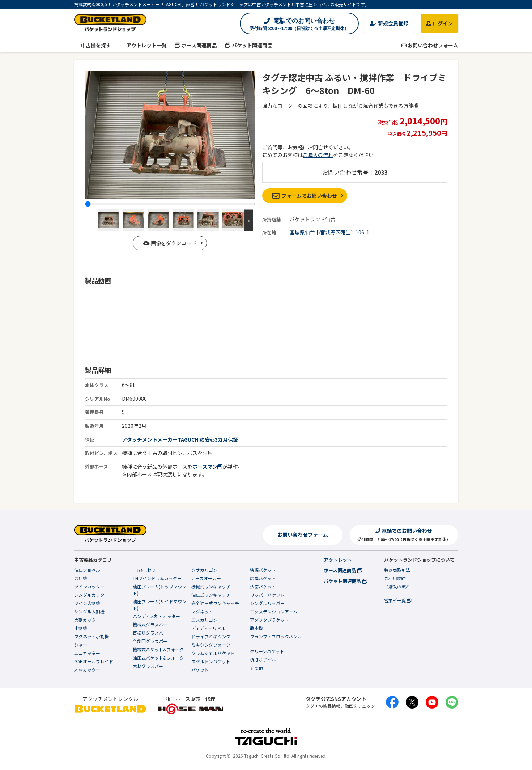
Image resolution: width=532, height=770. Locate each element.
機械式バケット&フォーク (158, 649)
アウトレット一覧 (143, 45)
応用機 (81, 578)
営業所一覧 (398, 600)
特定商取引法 (397, 570)
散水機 (256, 628)
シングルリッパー (267, 603)
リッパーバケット (267, 595)
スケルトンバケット (211, 661)
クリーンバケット (267, 651)
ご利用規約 (395, 578)
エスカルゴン (204, 620)
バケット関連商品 (249, 45)
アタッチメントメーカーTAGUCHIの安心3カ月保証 (180, 439)
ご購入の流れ (318, 155)
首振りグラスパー (150, 633)
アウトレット (338, 560)
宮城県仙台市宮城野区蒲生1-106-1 (329, 232)
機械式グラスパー (150, 624)
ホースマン (207, 467)
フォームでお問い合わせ (305, 196)
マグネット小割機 (91, 636)
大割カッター (87, 620)
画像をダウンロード (170, 243)
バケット (200, 670)
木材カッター (87, 670)
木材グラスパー (148, 666)
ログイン (440, 23)
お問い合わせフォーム (430, 45)
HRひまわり (144, 570)
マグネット (202, 611)
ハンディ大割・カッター (156, 616)
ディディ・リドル (208, 628)
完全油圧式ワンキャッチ (215, 603)
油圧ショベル (87, 570)
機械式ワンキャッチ (211, 586)
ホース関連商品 (196, 45)
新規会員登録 (389, 23)
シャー (81, 645)
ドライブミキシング (211, 636)
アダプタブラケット (269, 620)
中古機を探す (93, 45)
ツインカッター (89, 586)
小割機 (81, 628)
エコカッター (87, 653)
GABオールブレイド (94, 661)
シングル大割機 (89, 611)
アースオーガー (206, 578)
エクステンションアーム (274, 611)
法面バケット (263, 586)
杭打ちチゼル (263, 660)
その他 (256, 668)
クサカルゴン (204, 570)
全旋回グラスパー (150, 641)
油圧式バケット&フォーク (158, 658)
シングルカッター (91, 595)
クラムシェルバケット (213, 653)
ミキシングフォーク (211, 645)
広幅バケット (263, 578)
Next (249, 220)
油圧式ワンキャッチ (211, 595)
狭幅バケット (263, 570)
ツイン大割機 (87, 603)
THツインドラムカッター (157, 578)
